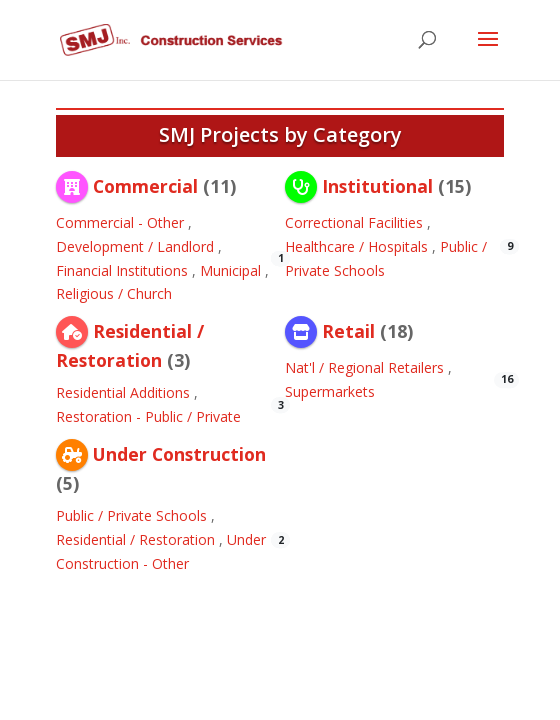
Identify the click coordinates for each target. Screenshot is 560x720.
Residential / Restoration (135, 539)
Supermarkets (330, 391)
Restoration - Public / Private (148, 416)
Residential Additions (123, 392)
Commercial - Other (120, 222)
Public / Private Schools (131, 515)
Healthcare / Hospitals (356, 246)
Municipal (230, 270)
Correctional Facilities (354, 222)
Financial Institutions (122, 270)
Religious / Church (114, 293)
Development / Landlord (135, 246)
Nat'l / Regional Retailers (364, 367)
